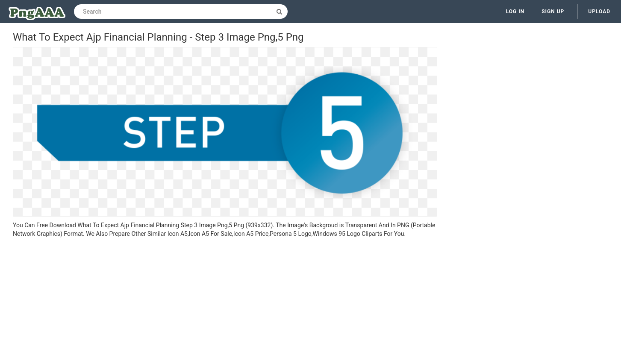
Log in (515, 12)
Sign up (553, 12)
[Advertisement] (225, 302)
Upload (599, 12)
